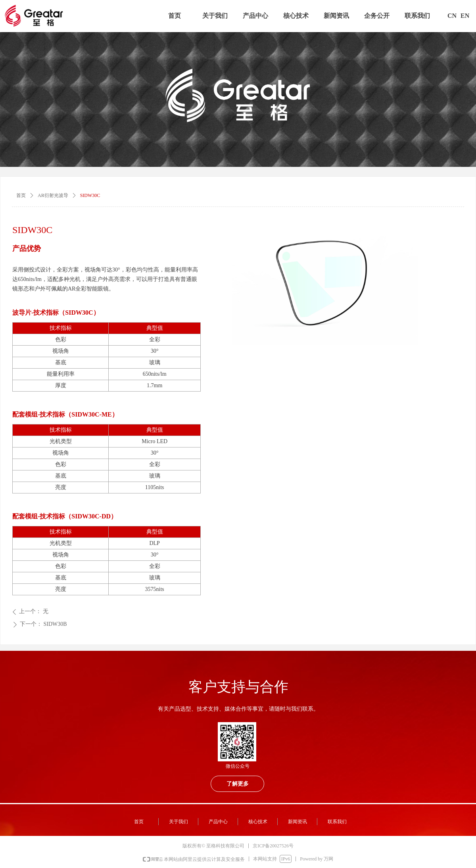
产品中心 (255, 16)
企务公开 (377, 16)
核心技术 (296, 16)
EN (465, 16)
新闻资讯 (336, 16)
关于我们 (215, 16)
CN (452, 16)
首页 (175, 16)
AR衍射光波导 (53, 195)
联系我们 (417, 16)
